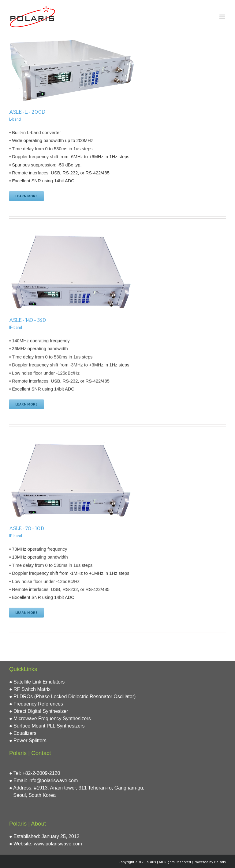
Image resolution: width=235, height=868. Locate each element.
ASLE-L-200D (27, 112)
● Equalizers (23, 732)
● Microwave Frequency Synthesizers (50, 718)
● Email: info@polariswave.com (43, 780)
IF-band (16, 327)
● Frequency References (36, 703)
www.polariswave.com (58, 843)
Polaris (220, 861)
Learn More (26, 196)
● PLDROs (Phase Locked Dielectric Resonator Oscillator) (72, 696)
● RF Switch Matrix (30, 688)
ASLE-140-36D (28, 320)
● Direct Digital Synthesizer (39, 710)
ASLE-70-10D (27, 528)
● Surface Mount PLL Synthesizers (47, 725)
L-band (15, 119)
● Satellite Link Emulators (37, 681)
